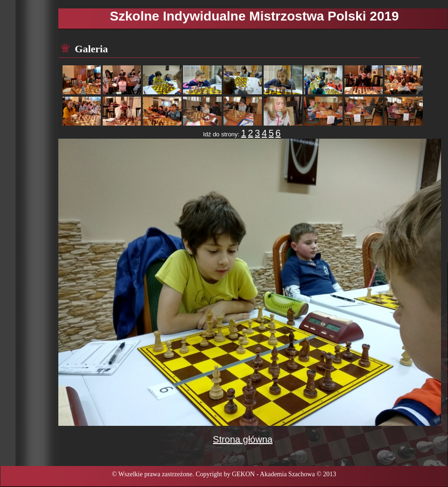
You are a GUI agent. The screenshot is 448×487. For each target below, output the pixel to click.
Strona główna (243, 439)
